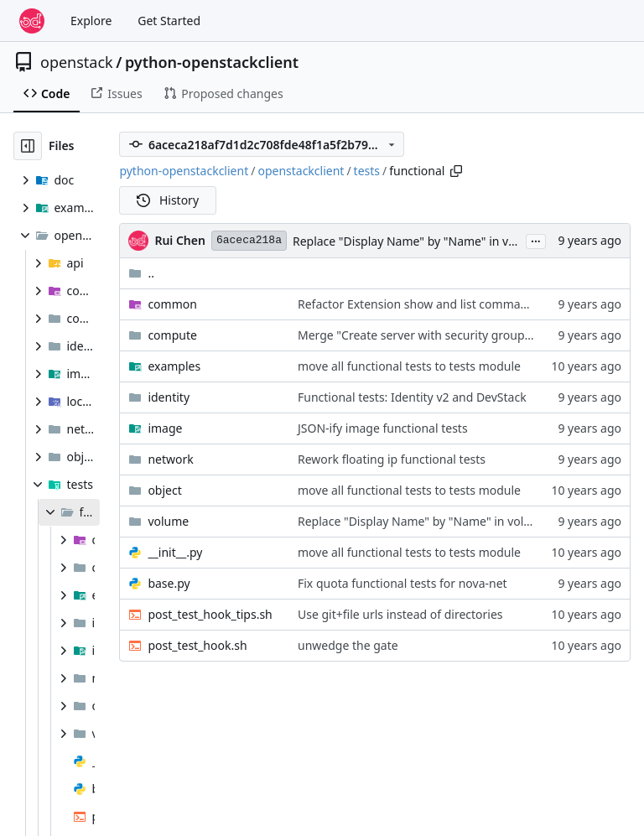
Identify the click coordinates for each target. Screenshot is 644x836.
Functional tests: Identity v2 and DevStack (412, 397)
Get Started (169, 21)
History (168, 200)
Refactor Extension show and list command (416, 304)
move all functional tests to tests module (409, 366)
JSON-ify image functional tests (383, 428)
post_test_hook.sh (197, 645)
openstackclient (301, 171)
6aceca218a (249, 240)
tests (367, 171)
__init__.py (175, 552)
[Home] (32, 21)
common (172, 304)
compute (172, 335)
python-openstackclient (212, 62)
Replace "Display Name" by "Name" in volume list (428, 241)
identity (169, 397)
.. (141, 273)
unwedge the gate (348, 645)
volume (168, 521)
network (170, 459)
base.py (169, 583)
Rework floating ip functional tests (392, 459)
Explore (91, 21)
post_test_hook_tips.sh (210, 614)
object (164, 490)
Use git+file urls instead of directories (400, 614)
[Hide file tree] (28, 146)
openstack (77, 62)
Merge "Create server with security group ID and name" (451, 335)
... (536, 240)
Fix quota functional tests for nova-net (402, 583)
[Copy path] (456, 171)
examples (174, 366)
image (165, 428)
